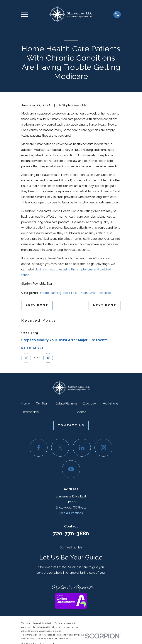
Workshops (111, 404)
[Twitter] (60, 448)
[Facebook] (39, 448)
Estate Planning (51, 293)
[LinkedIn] (82, 448)
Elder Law (70, 293)
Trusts (83, 293)
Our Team (43, 404)
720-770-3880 (71, 534)
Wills (93, 293)
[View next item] (49, 358)
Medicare (105, 293)
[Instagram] (103, 448)
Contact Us (71, 426)
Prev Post (37, 305)
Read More (33, 348)
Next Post (105, 305)
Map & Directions (71, 513)
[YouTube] (71, 470)
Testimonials (30, 412)
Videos (81, 412)
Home (26, 404)
